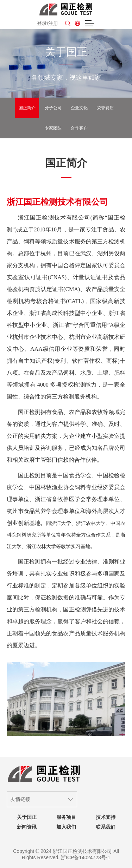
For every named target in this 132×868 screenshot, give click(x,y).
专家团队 (53, 128)
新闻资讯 (27, 827)
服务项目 (66, 817)
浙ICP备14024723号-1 (86, 857)
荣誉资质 (105, 108)
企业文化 (79, 108)
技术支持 (106, 817)
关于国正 (27, 817)
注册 (53, 23)
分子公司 (53, 108)
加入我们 (66, 827)
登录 (42, 23)
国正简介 (27, 108)
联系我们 (106, 827)
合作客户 (79, 128)
